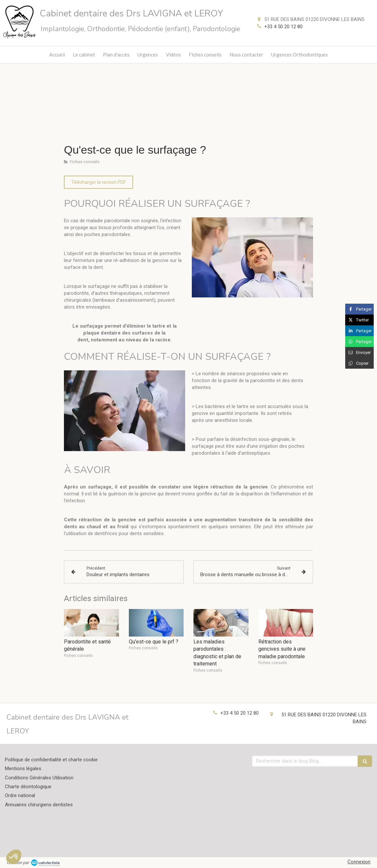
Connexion (359, 862)
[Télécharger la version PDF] (99, 182)
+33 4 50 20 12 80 (283, 27)
